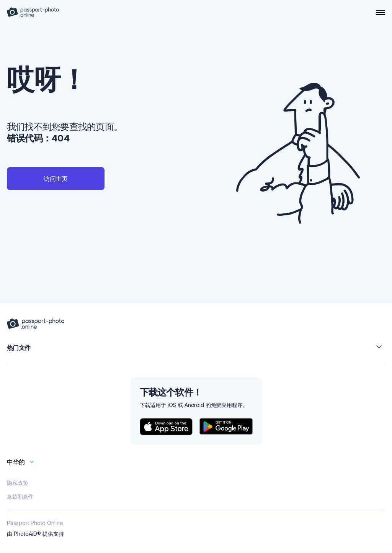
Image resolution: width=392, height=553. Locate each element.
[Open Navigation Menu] (381, 13)
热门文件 (196, 347)
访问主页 (56, 179)
